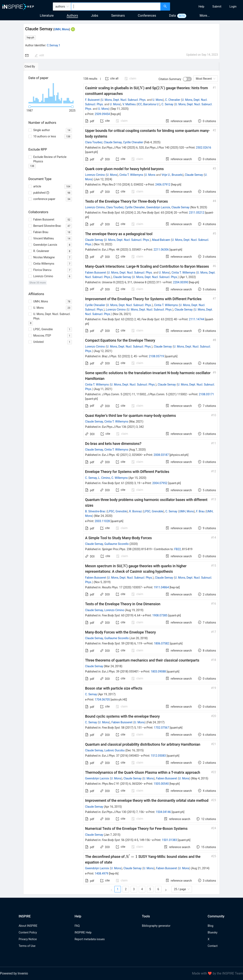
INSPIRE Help (83, 932)
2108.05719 (157, 356)
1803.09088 (158, 671)
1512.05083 (158, 756)
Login (233, 7)
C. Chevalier (173, 100)
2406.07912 (163, 185)
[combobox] (116, 7)
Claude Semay (113, 142)
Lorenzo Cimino (95, 175)
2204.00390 (181, 282)
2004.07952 (160, 483)
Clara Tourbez (94, 142)
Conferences (147, 16)
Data (172, 16)
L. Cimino (104, 478)
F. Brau (200, 511)
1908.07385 (160, 615)
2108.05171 (207, 394)
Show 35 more (38, 283)
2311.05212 (197, 213)
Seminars (118, 16)
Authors (72, 16)
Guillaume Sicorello (117, 544)
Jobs (95, 16)
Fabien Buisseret (96, 273)
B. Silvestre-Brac (95, 511)
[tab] (37, 66)
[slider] (30, 107)
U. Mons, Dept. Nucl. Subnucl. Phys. (124, 100)
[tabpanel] (122, 482)
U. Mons (158, 100)
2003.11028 (102, 521)
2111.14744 (197, 319)
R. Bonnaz (136, 511)
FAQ (77, 926)
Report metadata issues (90, 939)
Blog (210, 926)
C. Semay (167, 104)
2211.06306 (161, 250)
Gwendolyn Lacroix (158, 207)
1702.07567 (161, 728)
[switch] (187, 79)
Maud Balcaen (161, 240)
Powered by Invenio (14, 973)
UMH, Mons (62, 29)
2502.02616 (204, 148)
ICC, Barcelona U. (148, 104)
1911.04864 (161, 587)
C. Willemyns (119, 478)
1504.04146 (163, 812)
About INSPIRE (28, 926)
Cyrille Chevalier (133, 142)
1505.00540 (161, 784)
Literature (47, 16)
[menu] (207, 7)
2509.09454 (102, 114)
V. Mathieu (129, 104)
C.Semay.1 (54, 45)
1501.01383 (170, 840)
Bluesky (213, 932)
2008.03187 (161, 455)
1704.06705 (102, 700)
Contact (213, 946)
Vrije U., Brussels (172, 175)
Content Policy (28, 932)
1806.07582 (162, 643)
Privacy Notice (28, 939)
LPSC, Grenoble (117, 511)
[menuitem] (201, 7)
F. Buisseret (92, 100)
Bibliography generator (156, 926)
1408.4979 (101, 874)
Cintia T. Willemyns (131, 175)
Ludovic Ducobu (115, 750)
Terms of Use (27, 946)
